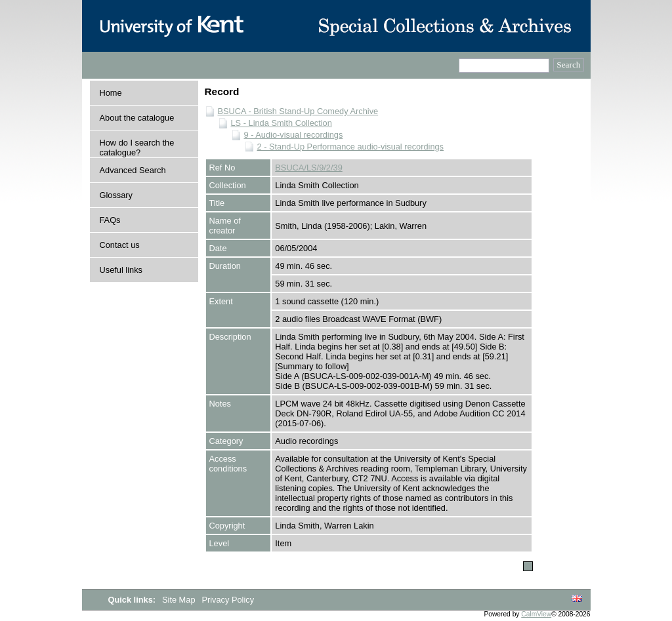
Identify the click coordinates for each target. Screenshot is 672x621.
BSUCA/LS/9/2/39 (308, 168)
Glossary (116, 195)
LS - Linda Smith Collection (282, 123)
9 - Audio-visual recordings (294, 135)
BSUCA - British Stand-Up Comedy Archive (298, 111)
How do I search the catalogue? (137, 148)
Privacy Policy (228, 600)
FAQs (110, 220)
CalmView (536, 614)
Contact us (120, 245)
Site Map (180, 600)
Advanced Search (133, 170)
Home (111, 93)
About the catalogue (137, 118)
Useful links (121, 270)
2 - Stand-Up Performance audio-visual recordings (351, 147)
